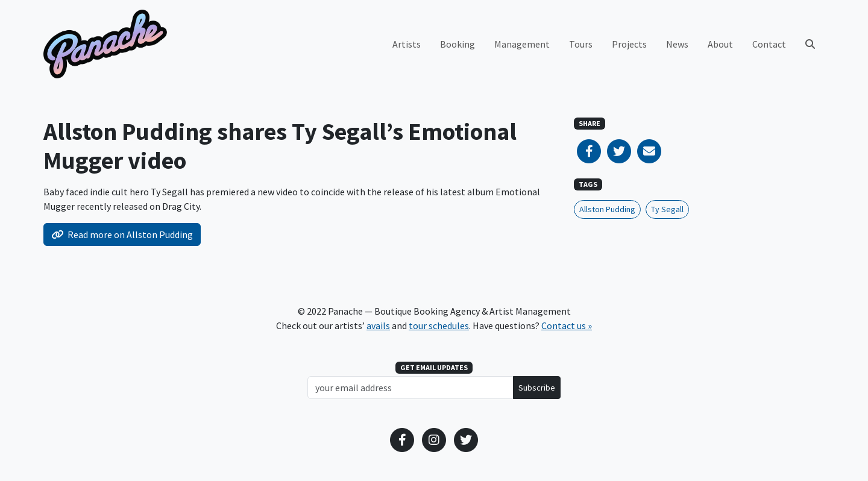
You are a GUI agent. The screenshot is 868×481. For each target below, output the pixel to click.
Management (522, 44)
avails (378, 325)
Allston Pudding (607, 209)
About (720, 44)
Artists (407, 44)
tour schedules (439, 325)
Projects (629, 44)
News (677, 44)
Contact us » (567, 325)
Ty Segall (667, 209)
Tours (581, 44)
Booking (458, 44)
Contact (769, 44)
